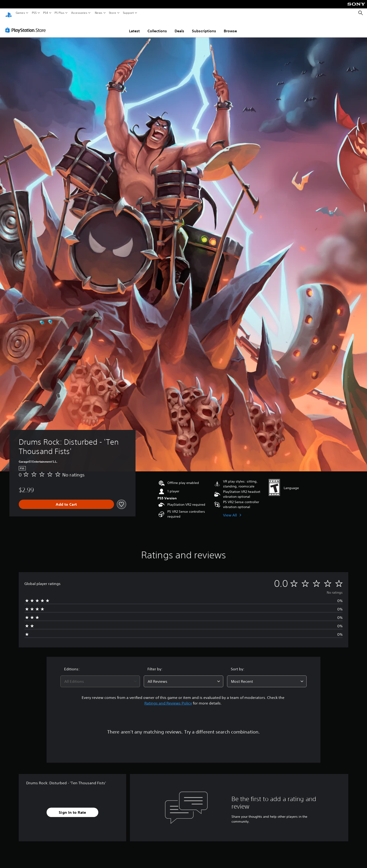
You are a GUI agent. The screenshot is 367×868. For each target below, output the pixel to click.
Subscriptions (204, 26)
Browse (230, 26)
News (98, 13)
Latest (134, 26)
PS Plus (59, 13)
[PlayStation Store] (27, 25)
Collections (157, 26)
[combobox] (100, 677)
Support (128, 13)
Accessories (79, 13)
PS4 (46, 13)
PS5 (34, 13)
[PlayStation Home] (9, 13)
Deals (179, 26)
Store (113, 13)
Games (20, 13)
